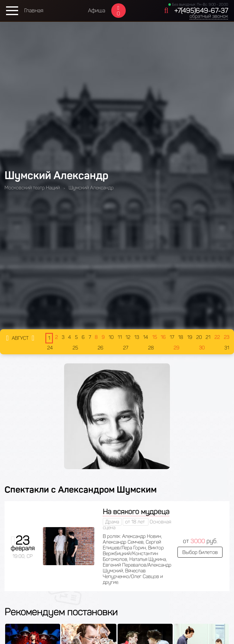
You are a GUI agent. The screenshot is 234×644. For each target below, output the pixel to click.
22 (217, 337)
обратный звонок (209, 16)
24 (50, 348)
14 (146, 337)
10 (111, 337)
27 (126, 348)
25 (75, 348)
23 (226, 337)
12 (128, 337)
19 (190, 337)
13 (137, 337)
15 (154, 337)
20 (199, 337)
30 (202, 348)
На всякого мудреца (136, 512)
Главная (34, 11)
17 (172, 337)
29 (176, 348)
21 (208, 337)
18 (181, 337)
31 (227, 348)
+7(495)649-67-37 (201, 11)
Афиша (97, 11)
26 (101, 348)
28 (151, 348)
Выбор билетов (200, 552)
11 (120, 337)
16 (163, 337)
